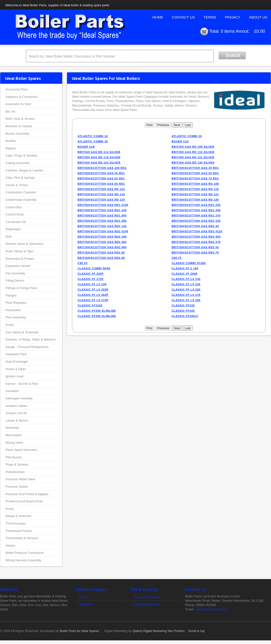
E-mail (83, 597)
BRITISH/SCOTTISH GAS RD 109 (195, 184)
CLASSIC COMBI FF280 (189, 263)
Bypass (11, 148)
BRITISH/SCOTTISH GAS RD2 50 (195, 247)
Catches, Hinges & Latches (24, 170)
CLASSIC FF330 (183, 305)
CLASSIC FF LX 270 (186, 295)
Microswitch (14, 435)
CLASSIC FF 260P (185, 274)
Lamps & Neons (17, 420)
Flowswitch (13, 310)
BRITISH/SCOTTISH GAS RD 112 (101, 189)
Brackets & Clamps (19, 126)
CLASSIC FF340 (183, 311)
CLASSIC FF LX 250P (93, 290)
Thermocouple (15, 523)
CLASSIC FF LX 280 (186, 300)
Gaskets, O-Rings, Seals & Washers (31, 339)
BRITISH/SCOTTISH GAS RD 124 (101, 200)
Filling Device (15, 281)
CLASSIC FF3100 (90, 305)
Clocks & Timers (17, 185)
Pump (10, 509)
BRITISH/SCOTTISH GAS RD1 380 (102, 221)
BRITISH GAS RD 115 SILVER (193, 152)
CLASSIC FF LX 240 (92, 284)
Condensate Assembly (21, 200)
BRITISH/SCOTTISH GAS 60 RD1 (101, 178)
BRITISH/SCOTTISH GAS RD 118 (101, 194)
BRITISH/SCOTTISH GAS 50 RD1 (195, 173)
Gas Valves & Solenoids (22, 332)
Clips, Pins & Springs (20, 178)
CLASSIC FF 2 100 (185, 268)
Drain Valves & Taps (19, 251)
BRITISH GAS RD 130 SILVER (193, 163)
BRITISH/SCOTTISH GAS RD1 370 (196, 215)
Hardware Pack (16, 354)
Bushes (11, 141)
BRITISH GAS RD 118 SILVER (99, 157)
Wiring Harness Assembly (23, 560)
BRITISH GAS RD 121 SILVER (193, 157)
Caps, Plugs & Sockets (21, 155)
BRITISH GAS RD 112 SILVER (99, 152)
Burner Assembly (17, 134)
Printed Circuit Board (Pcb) (24, 501)
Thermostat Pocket (19, 531)
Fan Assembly (15, 273)
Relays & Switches (18, 516)
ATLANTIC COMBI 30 (187, 136)
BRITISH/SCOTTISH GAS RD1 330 (196, 205)
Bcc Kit (10, 111)
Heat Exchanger (17, 362)
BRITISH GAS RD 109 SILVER (193, 147)
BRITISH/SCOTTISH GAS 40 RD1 (101, 173)
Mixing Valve (14, 443)
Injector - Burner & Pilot (22, 384)
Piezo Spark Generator (21, 450)
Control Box (14, 207)
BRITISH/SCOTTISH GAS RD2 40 (195, 226)
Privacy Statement (146, 604)
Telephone (86, 604)
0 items (228, 31)
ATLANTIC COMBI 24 (93, 136)
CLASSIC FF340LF (185, 316)
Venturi (10, 546)
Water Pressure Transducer (25, 553)
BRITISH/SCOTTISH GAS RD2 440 (102, 237)
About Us (258, 17)
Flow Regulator (16, 303)
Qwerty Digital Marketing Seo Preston (159, 631)
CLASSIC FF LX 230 (186, 279)
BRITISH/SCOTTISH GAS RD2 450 (196, 237)
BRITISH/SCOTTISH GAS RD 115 (195, 189)
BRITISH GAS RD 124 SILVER (99, 163)
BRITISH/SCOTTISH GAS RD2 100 (196, 221)
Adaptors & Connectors (22, 97)
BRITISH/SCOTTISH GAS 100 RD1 (102, 168)
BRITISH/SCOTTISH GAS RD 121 (195, 194)
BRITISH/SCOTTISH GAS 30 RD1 (195, 168)
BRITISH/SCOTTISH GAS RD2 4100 (103, 231)
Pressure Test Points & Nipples (27, 494)
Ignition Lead (14, 376)
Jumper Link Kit (16, 413)
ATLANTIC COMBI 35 (93, 141)
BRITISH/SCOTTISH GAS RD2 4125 (197, 231)
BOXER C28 (86, 147)
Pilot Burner (14, 457)
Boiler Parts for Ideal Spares (80, 631)
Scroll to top (196, 631)
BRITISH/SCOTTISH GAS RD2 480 (102, 247)
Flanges (11, 295)
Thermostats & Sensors (22, 538)
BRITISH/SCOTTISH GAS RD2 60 (101, 253)
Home (158, 17)
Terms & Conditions (147, 597)
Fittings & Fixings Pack (21, 288)
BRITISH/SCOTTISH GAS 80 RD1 (101, 184)
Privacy (233, 17)
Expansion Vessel (18, 266)
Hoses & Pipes (16, 369)
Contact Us (183, 17)
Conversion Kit (16, 222)
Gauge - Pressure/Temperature (27, 347)
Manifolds (12, 428)
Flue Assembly (16, 317)
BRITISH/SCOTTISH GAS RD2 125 (102, 226)
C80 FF (177, 258)
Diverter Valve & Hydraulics (24, 244)
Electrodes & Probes (20, 259)
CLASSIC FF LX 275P (93, 300)
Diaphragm (13, 229)
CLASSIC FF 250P (91, 274)
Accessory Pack (17, 89)
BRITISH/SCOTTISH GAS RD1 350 (196, 210)
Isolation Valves (16, 406)
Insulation (12, 391)
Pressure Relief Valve (20, 479)
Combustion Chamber (21, 192)
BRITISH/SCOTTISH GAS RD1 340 (102, 210)
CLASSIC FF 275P (91, 279)
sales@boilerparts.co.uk (212, 609)
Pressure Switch (17, 487)
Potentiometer (15, 472)
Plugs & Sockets (17, 464)
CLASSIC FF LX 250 (186, 284)
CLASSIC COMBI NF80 (94, 268)
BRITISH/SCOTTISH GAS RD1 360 (102, 215)
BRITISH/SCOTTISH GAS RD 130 (195, 200)
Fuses (10, 325)
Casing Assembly (18, 163)
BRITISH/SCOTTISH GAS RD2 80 (101, 258)
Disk (9, 237)
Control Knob (15, 214)
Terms (210, 17)
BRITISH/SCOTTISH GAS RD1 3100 (103, 205)
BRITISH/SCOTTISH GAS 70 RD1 (195, 178)
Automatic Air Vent (18, 104)
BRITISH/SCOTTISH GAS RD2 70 (195, 253)
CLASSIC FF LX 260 (186, 290)
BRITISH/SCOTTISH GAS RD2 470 (196, 242)
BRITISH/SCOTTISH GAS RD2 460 (102, 242)
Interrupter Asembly (19, 398)
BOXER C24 (180, 141)
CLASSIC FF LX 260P (93, 295)
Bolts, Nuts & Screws (20, 119)
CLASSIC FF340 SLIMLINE (97, 316)
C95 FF (83, 263)
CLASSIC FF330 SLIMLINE (97, 311)
